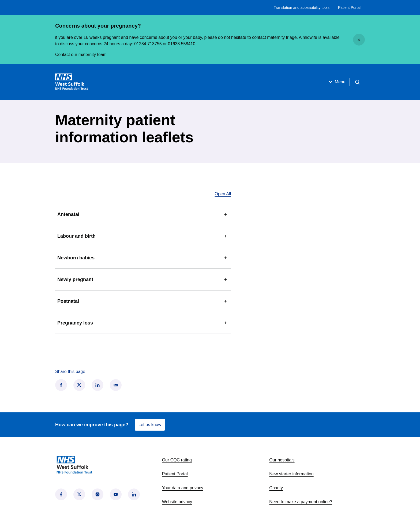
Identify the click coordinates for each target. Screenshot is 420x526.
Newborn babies (143, 258)
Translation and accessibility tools (302, 8)
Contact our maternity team (81, 55)
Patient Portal (349, 8)
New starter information (291, 474)
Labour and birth (143, 236)
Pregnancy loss (143, 323)
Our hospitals (282, 460)
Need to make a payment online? (301, 502)
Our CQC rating (177, 460)
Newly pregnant (143, 279)
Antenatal (143, 214)
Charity (276, 488)
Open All (223, 194)
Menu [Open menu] (336, 82)
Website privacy (177, 502)
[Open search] (357, 82)
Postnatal (143, 301)
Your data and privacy (183, 488)
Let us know (150, 425)
